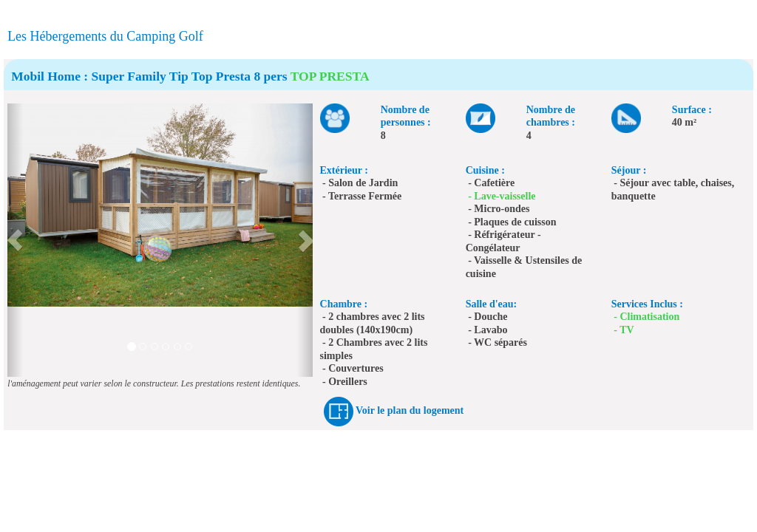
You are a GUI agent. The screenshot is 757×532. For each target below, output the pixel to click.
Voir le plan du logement (410, 410)
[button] (15, 240)
